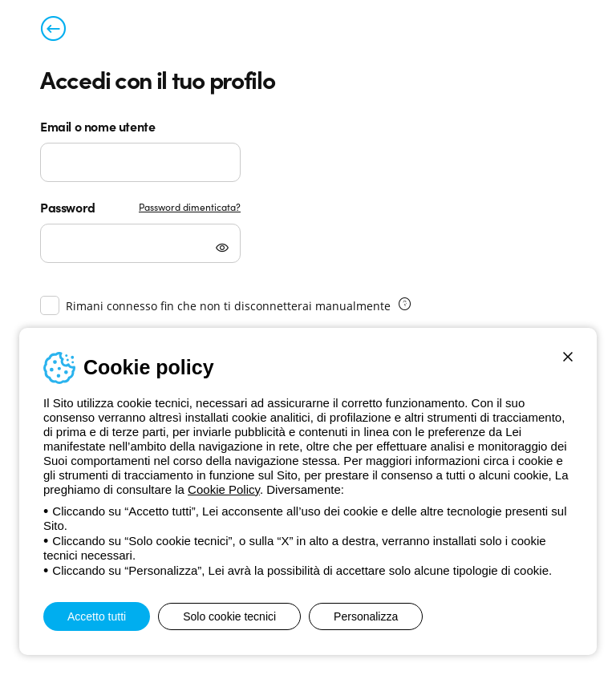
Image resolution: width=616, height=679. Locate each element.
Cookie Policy (224, 489)
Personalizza (366, 616)
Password (68, 207)
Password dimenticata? (190, 206)
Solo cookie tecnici (229, 616)
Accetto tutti (97, 616)
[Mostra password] (222, 249)
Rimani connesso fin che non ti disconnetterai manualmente (228, 306)
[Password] (140, 243)
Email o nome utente (97, 126)
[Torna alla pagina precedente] (53, 32)
